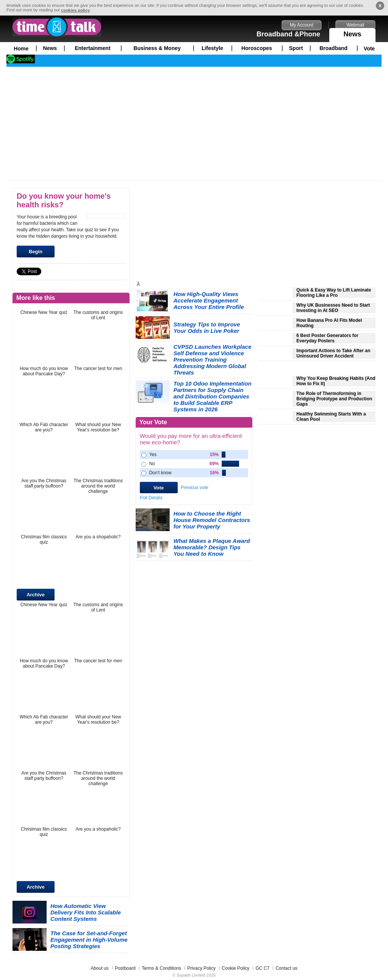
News (352, 33)
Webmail (355, 25)
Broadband (333, 48)
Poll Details (151, 498)
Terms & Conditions (161, 968)
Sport (296, 48)
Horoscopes (257, 48)
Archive (36, 595)
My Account (302, 25)
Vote (369, 49)
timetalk (57, 27)
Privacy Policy (201, 968)
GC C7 (262, 968)
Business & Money (157, 48)
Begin (36, 252)
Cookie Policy (235, 968)
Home (21, 49)
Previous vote (195, 488)
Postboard (125, 968)
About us (99, 968)
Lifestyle (212, 48)
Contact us (286, 968)
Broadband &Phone (288, 34)
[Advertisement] (194, 124)
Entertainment (92, 48)
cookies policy (75, 10)
